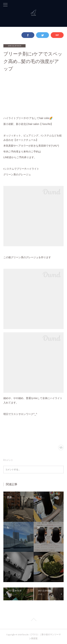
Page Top (33, 620)
